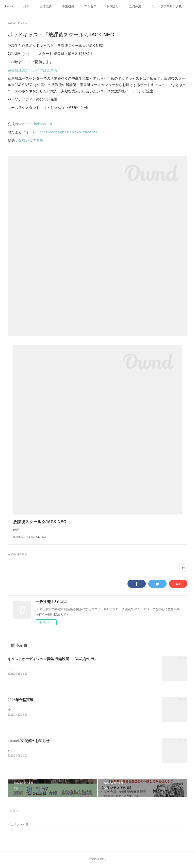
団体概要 (46, 6)
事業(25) (22, 554)
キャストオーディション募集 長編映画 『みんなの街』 (53, 659)
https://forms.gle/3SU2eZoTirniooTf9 (68, 132)
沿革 (26, 6)
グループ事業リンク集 (167, 6)
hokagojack (43, 124)
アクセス (90, 6)
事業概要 (68, 6)
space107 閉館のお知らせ (29, 742)
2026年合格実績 (20, 700)
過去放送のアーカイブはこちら (32, 70)
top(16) (12, 554)
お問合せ (113, 6)
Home (9, 6)
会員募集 (135, 6)
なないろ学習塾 (31, 140)
